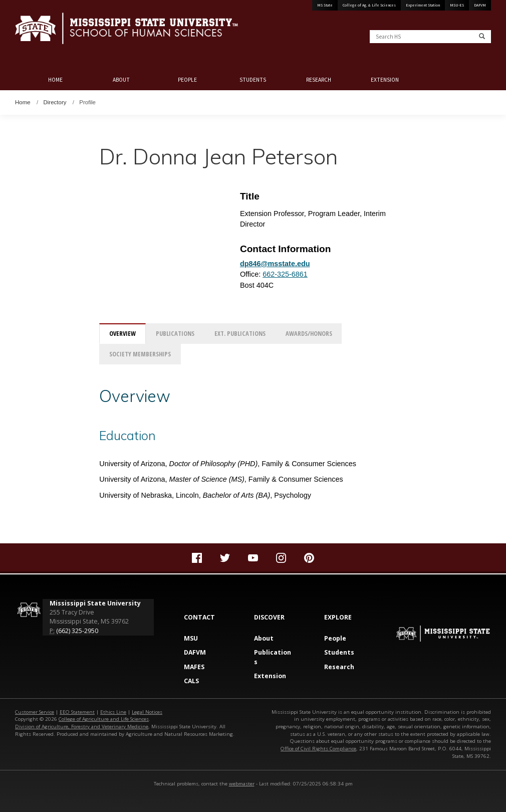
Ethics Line (113, 712)
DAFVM (480, 5)
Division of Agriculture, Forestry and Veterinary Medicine (82, 727)
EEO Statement (77, 712)
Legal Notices (147, 712)
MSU (191, 638)
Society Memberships (140, 354)
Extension (385, 80)
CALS (191, 681)
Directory (55, 102)
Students (253, 80)
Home (55, 80)
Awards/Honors (309, 334)
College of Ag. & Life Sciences (369, 5)
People (187, 80)
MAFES (194, 667)
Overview (122, 334)
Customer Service (35, 712)
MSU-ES (457, 5)
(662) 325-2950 (77, 631)
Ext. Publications (240, 334)
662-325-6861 (285, 274)
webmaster (242, 784)
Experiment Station (423, 5)
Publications (175, 334)
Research (319, 80)
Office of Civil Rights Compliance (318, 749)
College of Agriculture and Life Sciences (104, 719)
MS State (325, 5)
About (121, 80)
